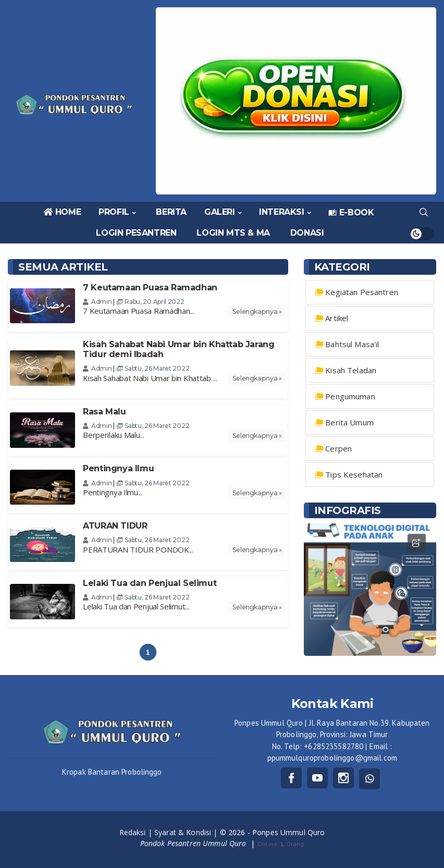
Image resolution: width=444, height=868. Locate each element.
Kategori (342, 267)
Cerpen (338, 448)
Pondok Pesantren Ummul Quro (194, 843)
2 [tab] (373, 642)
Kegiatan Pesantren (362, 292)
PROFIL (114, 212)
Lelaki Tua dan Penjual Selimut (150, 583)
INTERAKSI (281, 212)
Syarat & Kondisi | (187, 832)
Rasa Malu (104, 412)
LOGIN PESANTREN (136, 233)
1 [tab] (367, 642)
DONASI (307, 233)
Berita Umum (349, 422)
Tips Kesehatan (354, 474)
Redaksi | (137, 832)
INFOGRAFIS (348, 510)
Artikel (337, 318)
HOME (62, 212)
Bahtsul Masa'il (352, 344)
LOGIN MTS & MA (233, 233)
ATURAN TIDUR (115, 526)
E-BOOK (351, 212)
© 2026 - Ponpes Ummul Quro (273, 832)
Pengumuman (350, 396)
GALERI (220, 212)
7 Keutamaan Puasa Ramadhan (150, 288)
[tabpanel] (370, 590)
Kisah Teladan (351, 370)
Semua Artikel (63, 267)
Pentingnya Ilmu (118, 468)
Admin (97, 302)
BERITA (171, 212)
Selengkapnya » (257, 311)
